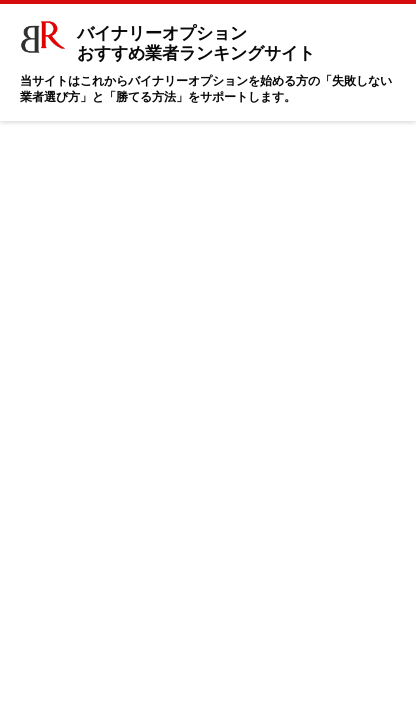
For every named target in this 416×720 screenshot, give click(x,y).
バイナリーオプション (179, 39)
